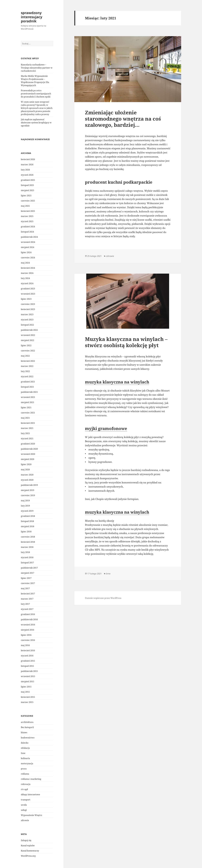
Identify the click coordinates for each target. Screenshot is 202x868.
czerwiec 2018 (28, 537)
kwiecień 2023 (28, 309)
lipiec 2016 (26, 635)
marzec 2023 (27, 314)
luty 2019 (25, 506)
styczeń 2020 (27, 480)
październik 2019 (29, 485)
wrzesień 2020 (28, 454)
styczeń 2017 (27, 609)
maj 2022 (25, 356)
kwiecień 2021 (28, 423)
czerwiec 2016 (28, 640)
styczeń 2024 (27, 283)
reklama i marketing (31, 779)
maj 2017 (25, 588)
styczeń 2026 (27, 175)
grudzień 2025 (28, 180)
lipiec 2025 (26, 196)
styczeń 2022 (27, 376)
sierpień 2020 (28, 459)
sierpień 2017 (28, 573)
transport (26, 800)
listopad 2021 (27, 387)
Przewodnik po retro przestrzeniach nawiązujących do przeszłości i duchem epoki (36, 94)
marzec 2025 (27, 216)
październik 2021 (29, 392)
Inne (23, 753)
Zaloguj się (26, 840)
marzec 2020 (27, 475)
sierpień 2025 (28, 190)
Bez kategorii (27, 727)
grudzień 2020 (28, 444)
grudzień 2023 (28, 289)
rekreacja (26, 784)
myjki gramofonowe (106, 428)
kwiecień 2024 (28, 268)
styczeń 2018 (27, 557)
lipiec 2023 (26, 299)
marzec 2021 (27, 428)
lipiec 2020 (26, 464)
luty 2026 (25, 170)
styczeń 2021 (27, 439)
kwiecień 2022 (28, 361)
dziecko (25, 743)
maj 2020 (25, 470)
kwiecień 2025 (28, 211)
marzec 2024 (27, 273)
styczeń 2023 (27, 320)
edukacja (25, 748)
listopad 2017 (27, 563)
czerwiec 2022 (28, 351)
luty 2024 (25, 278)
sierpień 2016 (28, 630)
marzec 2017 (27, 599)
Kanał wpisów (28, 846)
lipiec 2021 (26, 408)
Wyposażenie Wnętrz (31, 815)
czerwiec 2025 (28, 201)
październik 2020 (29, 449)
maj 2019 (25, 501)
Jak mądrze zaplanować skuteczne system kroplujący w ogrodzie (36, 123)
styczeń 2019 (27, 511)
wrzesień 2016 (28, 625)
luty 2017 (25, 604)
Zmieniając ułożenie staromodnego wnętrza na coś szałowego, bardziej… (123, 119)
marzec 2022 (27, 366)
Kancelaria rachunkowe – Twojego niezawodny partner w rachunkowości (37, 68)
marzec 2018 (27, 547)
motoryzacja (27, 763)
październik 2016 (29, 619)
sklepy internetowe (30, 794)
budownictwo (28, 738)
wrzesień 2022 (28, 335)
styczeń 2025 (27, 221)
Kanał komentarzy (30, 851)
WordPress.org (28, 856)
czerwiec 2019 (28, 495)
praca (24, 769)
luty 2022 (25, 371)
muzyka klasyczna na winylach (117, 382)
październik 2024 (29, 237)
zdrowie (25, 820)
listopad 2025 (27, 185)
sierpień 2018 (28, 526)
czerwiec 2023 (28, 304)
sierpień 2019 (28, 490)
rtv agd (24, 789)
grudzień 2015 (28, 661)
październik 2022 (29, 330)
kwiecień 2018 (28, 542)
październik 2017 (29, 568)
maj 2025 (25, 206)
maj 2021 (25, 418)
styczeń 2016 (27, 656)
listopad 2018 (27, 521)
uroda (24, 805)
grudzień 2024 (28, 227)
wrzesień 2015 (28, 676)
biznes (24, 732)
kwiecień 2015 (28, 697)
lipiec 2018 (26, 532)
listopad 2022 (27, 325)
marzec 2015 (27, 702)
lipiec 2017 (26, 578)
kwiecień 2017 (28, 594)
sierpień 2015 (28, 682)
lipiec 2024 (26, 252)
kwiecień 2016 (28, 650)
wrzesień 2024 (28, 242)
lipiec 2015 (26, 687)
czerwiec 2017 (28, 583)
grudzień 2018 (28, 516)
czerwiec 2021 (28, 413)
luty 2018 (25, 552)
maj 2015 (25, 692)
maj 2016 (25, 645)
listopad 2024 (27, 232)
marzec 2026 (27, 165)
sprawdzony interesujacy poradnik (32, 17)
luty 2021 (25, 433)
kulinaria (25, 758)
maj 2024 (25, 263)
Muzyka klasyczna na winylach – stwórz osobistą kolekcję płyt (126, 342)
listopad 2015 (27, 666)
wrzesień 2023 (28, 294)
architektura (27, 722)
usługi (24, 810)
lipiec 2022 (26, 345)
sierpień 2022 (28, 340)
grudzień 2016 (28, 614)
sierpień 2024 (28, 247)
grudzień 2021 (28, 382)
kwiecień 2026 (28, 159)
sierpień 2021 (28, 402)
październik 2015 (29, 671)
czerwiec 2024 (28, 258)
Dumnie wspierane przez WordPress (103, 598)
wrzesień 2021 (28, 397)
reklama (25, 774)
